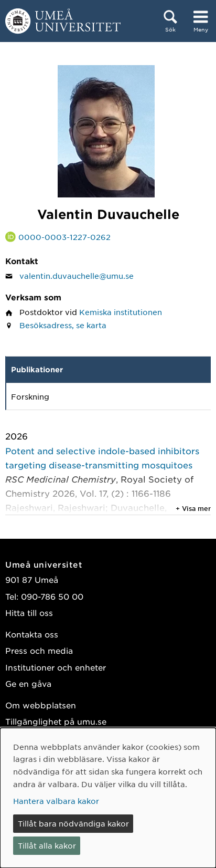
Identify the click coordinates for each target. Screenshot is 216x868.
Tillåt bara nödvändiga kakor (73, 823)
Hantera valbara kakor (56, 801)
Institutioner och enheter (56, 667)
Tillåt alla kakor (47, 845)
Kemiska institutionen (121, 312)
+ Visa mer (193, 508)
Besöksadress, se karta (63, 325)
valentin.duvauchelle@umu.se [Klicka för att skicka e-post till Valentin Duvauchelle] (77, 276)
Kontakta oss (32, 634)
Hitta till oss (29, 613)
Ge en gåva (28, 683)
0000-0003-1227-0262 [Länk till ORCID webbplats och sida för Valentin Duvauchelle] (64, 237)
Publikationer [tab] (37, 369)
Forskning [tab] (30, 396)
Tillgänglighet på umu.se (56, 721)
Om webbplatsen (41, 705)
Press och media (39, 650)
